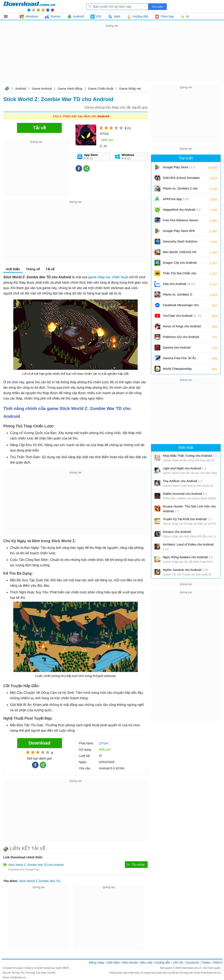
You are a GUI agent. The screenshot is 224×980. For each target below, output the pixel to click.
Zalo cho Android (179, 284)
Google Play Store (179, 167)
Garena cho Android (177, 347)
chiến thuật (120, 277)
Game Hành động (70, 88)
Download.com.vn (7, 89)
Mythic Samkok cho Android (185, 570)
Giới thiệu (13, 269)
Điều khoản (130, 962)
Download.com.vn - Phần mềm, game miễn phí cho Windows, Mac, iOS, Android (29, 6)
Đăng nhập (97, 962)
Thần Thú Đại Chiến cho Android (180, 275)
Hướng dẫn (162, 962)
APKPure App (176, 199)
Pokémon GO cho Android (181, 338)
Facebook (192, 962)
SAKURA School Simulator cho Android (181, 179)
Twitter (206, 962)
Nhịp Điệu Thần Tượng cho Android (190, 456)
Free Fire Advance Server (181, 222)
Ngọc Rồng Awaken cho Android (188, 557)
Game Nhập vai (130, 88)
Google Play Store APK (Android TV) (179, 232)
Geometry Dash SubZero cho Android (180, 243)
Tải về (50, 269)
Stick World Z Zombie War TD (40, 881)
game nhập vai (99, 277)
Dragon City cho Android (180, 264)
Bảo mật (146, 962)
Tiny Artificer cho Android (183, 481)
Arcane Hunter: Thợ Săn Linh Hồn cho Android (189, 509)
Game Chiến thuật (101, 88)
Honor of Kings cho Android (182, 328)
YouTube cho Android (182, 316)
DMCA (218, 962)
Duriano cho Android (177, 532)
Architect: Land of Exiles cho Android (188, 547)
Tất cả (8, 16)
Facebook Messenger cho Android (181, 306)
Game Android (42, 88)
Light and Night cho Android (184, 468)
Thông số (33, 269)
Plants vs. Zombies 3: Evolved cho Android (180, 296)
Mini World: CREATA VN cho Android (180, 253)
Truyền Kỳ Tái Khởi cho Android (187, 519)
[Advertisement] (112, 57)
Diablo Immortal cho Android (185, 494)
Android (21, 88)
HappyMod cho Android (182, 210)
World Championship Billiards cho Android (180, 370)
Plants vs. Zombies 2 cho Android (180, 190)
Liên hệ (178, 962)
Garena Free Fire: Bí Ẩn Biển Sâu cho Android (182, 359)
